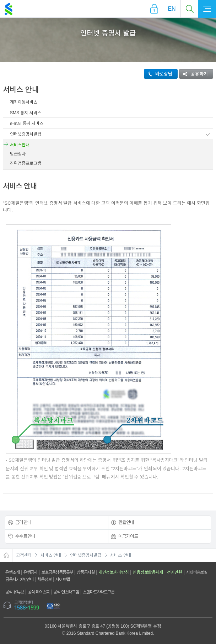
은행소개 (12, 572)
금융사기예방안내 (19, 580)
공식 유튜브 (15, 592)
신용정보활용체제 (148, 572)
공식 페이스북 (39, 592)
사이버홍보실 (197, 572)
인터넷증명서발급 (26, 134)
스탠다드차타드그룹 (99, 592)
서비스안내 (20, 145)
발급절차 (18, 154)
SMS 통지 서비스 (26, 113)
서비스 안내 (51, 555)
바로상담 (158, 74)
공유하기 (194, 74)
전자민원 (175, 572)
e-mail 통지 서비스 (27, 124)
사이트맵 (63, 580)
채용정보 (44, 580)
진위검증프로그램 (26, 163)
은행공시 (31, 572)
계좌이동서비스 (24, 102)
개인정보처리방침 (114, 572)
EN (172, 9)
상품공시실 (86, 572)
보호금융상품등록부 (57, 572)
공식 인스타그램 (66, 592)
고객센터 (24, 555)
